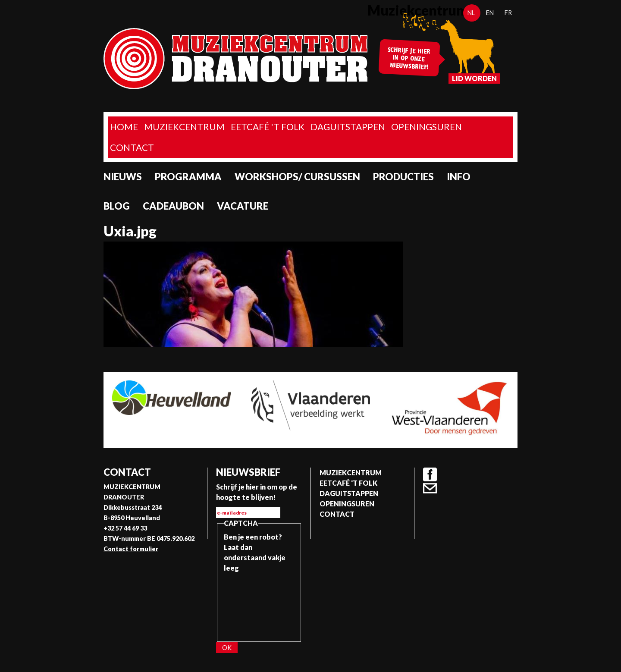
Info (459, 177)
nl (471, 13)
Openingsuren (427, 127)
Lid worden (474, 78)
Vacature (243, 206)
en (490, 13)
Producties (403, 177)
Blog (117, 206)
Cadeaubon (173, 206)
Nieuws (123, 177)
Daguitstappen (348, 127)
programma (188, 177)
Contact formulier (131, 549)
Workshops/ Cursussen (297, 177)
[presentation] (259, 604)
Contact (132, 147)
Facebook (430, 474)
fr (508, 13)
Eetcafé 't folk (268, 127)
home (124, 127)
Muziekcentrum (184, 127)
